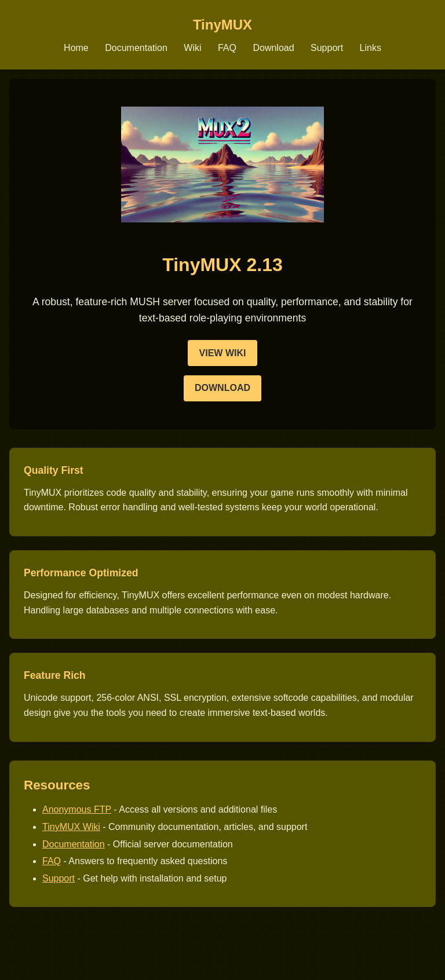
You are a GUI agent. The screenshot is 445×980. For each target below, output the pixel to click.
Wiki (192, 48)
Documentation (136, 48)
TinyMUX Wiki (71, 827)
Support (327, 48)
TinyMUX (222, 25)
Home (76, 48)
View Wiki (223, 353)
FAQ (227, 48)
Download (273, 48)
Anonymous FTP (77, 809)
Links (371, 48)
